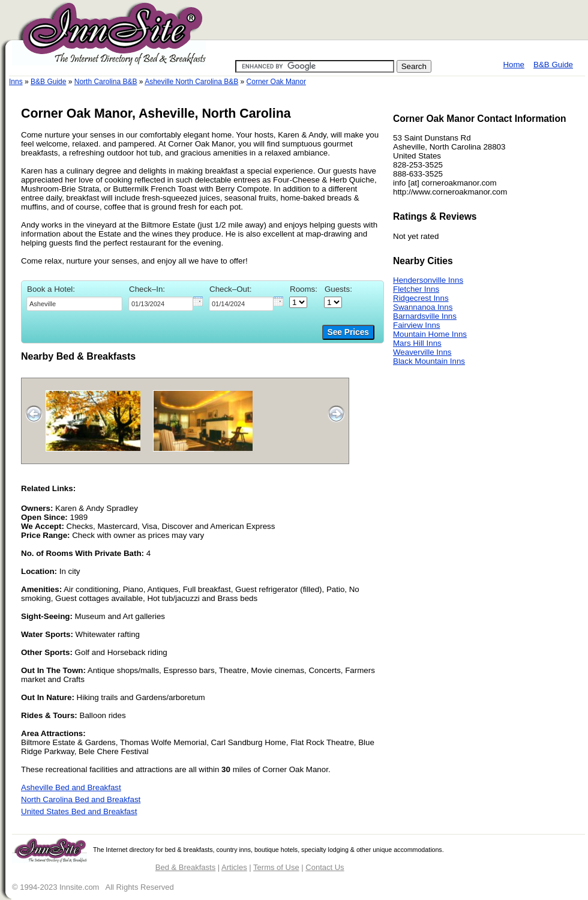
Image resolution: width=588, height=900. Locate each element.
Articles (234, 867)
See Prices (348, 332)
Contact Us (325, 867)
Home (514, 65)
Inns (16, 82)
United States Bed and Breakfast (79, 811)
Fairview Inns (417, 325)
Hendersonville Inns (428, 280)
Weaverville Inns (422, 352)
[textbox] (74, 304)
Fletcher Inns (416, 289)
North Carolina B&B (106, 82)
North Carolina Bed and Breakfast (81, 799)
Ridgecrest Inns (421, 298)
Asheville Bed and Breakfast (71, 787)
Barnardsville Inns (425, 316)
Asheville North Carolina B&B (191, 82)
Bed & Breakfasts (185, 867)
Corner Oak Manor (276, 82)
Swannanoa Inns (423, 307)
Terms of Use (276, 867)
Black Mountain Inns (429, 361)
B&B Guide (553, 65)
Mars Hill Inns (417, 343)
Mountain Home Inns (430, 334)
